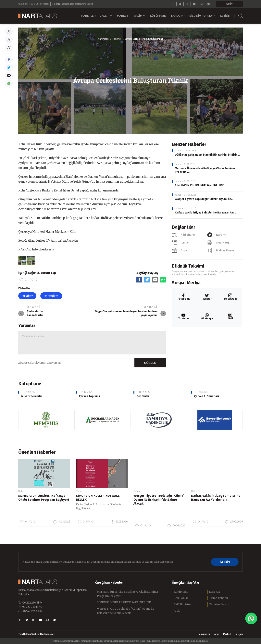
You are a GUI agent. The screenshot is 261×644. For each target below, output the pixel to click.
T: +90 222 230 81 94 (30, 603)
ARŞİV (229, 4)
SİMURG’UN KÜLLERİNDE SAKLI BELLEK (199, 185)
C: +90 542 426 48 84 (30, 611)
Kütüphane (181, 592)
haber (178, 151)
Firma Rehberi (219, 598)
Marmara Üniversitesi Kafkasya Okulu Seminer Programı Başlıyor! (128, 594)
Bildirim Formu (219, 604)
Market (227, 634)
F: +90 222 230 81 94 (30, 607)
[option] (26, 260)
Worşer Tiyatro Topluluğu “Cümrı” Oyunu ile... (204, 199)
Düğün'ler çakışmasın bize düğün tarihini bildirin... (207, 155)
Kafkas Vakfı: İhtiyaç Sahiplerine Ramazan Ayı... (205, 213)
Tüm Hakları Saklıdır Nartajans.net (36, 634)
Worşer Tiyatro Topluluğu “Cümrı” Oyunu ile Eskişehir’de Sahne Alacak (126, 611)
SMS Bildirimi (183, 604)
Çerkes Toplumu (89, 396)
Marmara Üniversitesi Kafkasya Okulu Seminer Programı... (205, 170)
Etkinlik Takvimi (188, 266)
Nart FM (215, 592)
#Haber (27, 296)
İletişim (239, 634)
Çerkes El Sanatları (206, 396)
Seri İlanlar (181, 598)
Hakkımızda (204, 634)
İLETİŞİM (225, 562)
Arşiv (177, 611)
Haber (22, 491)
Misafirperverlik (32, 396)
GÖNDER (150, 363)
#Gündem (51, 296)
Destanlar (143, 396)
